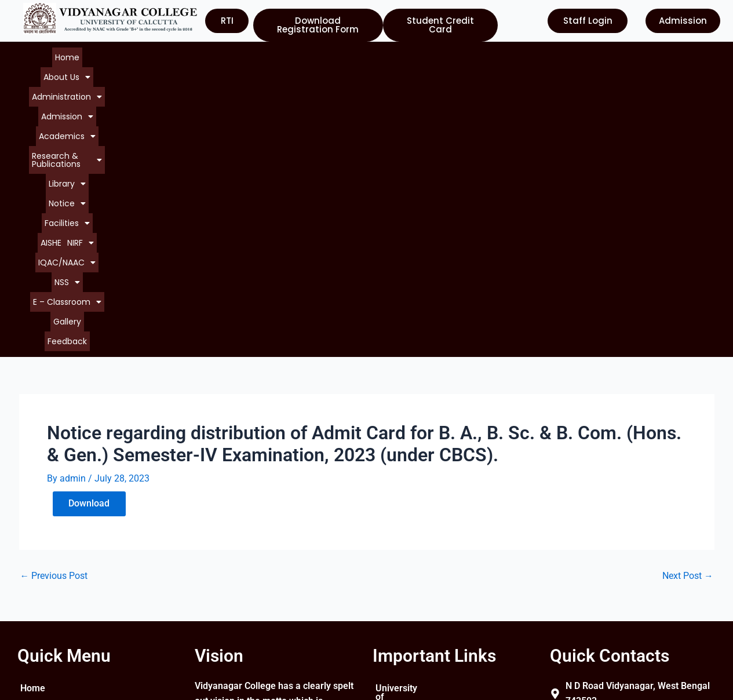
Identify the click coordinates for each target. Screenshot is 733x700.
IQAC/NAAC (238, 66)
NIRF (192, 66)
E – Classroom (335, 66)
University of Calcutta (420, 535)
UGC (385, 555)
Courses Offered (55, 597)
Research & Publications (366, 55)
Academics (282, 55)
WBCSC (391, 597)
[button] (99, 55)
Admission (223, 55)
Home (59, 55)
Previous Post (54, 298)
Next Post (688, 298)
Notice (482, 55)
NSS (284, 66)
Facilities (527, 55)
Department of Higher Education (421, 623)
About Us (99, 55)
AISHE (565, 55)
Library (441, 55)
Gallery (387, 66)
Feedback (425, 66)
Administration (160, 55)
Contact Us (43, 618)
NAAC (388, 576)
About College (50, 555)
